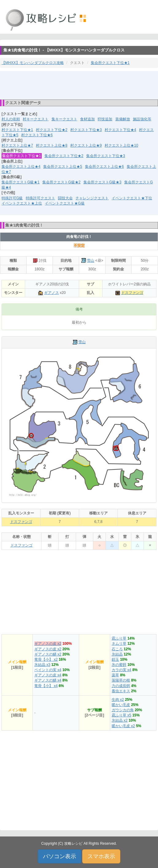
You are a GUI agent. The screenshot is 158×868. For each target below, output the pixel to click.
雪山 (91, 261)
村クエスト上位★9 (86, 145)
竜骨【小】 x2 (46, 659)
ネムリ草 (119, 644)
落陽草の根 (121, 680)
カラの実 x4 (121, 670)
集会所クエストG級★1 (21, 182)
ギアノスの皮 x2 (48, 644)
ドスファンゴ (132, 293)
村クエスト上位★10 (121, 145)
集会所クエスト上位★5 (63, 167)
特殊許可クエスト (40, 198)
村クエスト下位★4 (120, 130)
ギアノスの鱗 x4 (48, 680)
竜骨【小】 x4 (46, 686)
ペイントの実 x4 (48, 670)
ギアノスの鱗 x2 (48, 654)
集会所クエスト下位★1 (110, 63)
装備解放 (123, 119)
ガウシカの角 (123, 710)
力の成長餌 (121, 686)
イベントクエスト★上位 (22, 203)
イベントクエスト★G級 (65, 203)
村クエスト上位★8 (52, 145)
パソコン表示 (60, 856)
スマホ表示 (101, 856)
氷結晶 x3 (42, 665)
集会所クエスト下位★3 (106, 156)
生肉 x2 (118, 700)
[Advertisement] (79, 85)
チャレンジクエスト (92, 198)
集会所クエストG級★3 (102, 182)
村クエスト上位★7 (17, 145)
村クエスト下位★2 (52, 130)
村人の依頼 (11, 119)
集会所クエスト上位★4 (21, 167)
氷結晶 (117, 654)
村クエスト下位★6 (37, 135)
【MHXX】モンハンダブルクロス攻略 (33, 63)
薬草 (115, 675)
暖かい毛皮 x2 (123, 726)
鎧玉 (115, 659)
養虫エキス (121, 691)
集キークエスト (64, 119)
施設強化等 (142, 119)
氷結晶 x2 (120, 720)
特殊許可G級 (12, 198)
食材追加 (87, 119)
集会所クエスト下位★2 (64, 156)
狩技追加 (105, 119)
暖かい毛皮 (121, 705)
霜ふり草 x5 (121, 715)
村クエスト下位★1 (17, 130)
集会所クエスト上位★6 (104, 167)
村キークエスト (36, 119)
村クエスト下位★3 (86, 130)
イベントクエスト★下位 (132, 198)
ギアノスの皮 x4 (48, 675)
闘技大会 (65, 198)
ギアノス (52, 293)
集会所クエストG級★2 (61, 182)
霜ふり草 (119, 638)
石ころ (117, 649)
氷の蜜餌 (119, 665)
